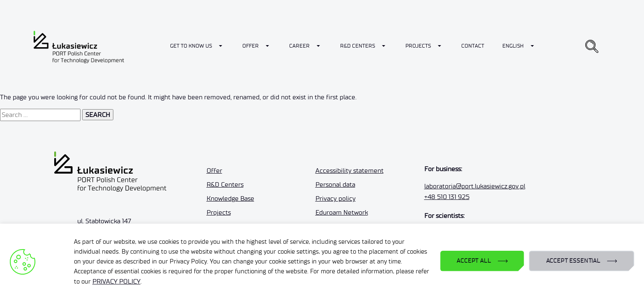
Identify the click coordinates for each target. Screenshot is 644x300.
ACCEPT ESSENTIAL (573, 261)
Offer (251, 46)
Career (299, 46)
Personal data (335, 184)
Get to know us (191, 46)
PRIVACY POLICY (116, 281)
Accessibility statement (350, 171)
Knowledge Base (230, 198)
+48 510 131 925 (447, 197)
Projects (418, 46)
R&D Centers (358, 46)
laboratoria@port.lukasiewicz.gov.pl (475, 186)
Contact (473, 46)
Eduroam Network (342, 212)
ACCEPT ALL (474, 261)
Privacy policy (336, 198)
